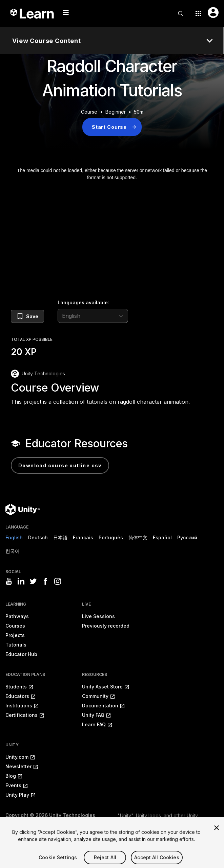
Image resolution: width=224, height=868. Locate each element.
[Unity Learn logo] (33, 14)
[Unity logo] (23, 510)
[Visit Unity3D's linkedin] (21, 581)
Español (162, 537)
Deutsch (38, 537)
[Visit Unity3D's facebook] (45, 581)
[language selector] (93, 316)
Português (111, 537)
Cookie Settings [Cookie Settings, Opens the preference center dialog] (58, 863)
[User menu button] (213, 13)
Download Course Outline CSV (60, 465)
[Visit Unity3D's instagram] (58, 581)
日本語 (60, 537)
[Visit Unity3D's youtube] (9, 581)
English (14, 537)
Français (83, 537)
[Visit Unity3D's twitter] (33, 581)
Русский (187, 537)
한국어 (13, 551)
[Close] (217, 834)
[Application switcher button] (198, 14)
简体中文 (138, 537)
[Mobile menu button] (66, 13)
